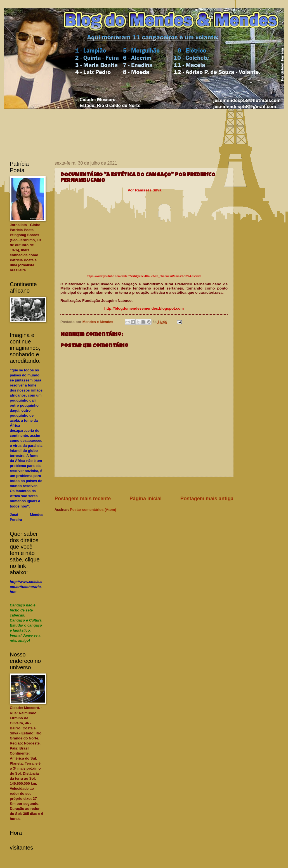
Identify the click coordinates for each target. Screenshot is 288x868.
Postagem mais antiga (207, 499)
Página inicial (146, 499)
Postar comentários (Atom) (93, 510)
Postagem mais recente (83, 499)
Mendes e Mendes (98, 322)
